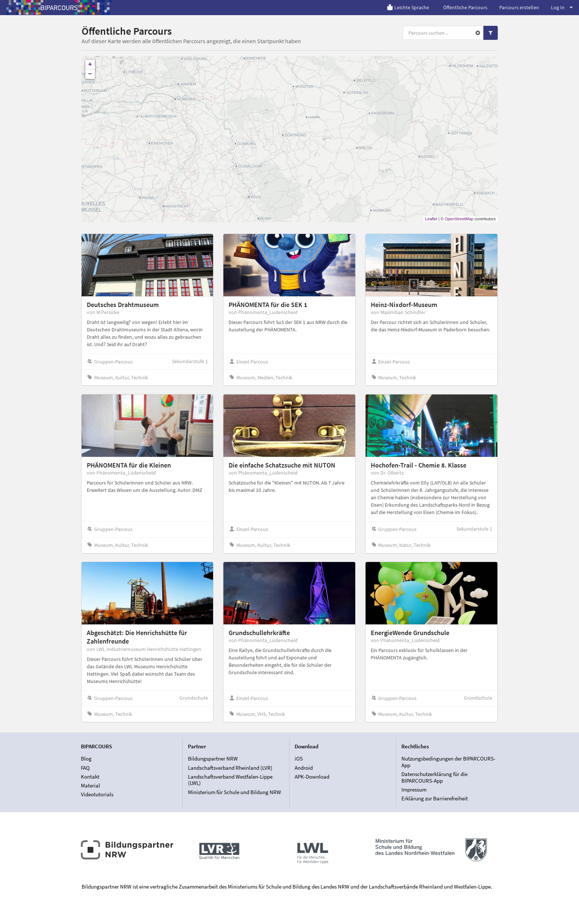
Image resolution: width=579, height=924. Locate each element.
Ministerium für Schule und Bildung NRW (234, 792)
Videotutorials (97, 794)
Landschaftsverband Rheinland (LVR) (230, 768)
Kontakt (90, 777)
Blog (86, 759)
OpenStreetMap (459, 219)
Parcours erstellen (519, 7)
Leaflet (431, 219)
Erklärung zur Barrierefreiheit (435, 798)
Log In (562, 7)
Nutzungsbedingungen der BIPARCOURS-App (448, 762)
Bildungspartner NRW (213, 759)
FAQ (85, 768)
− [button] (90, 74)
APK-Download (312, 777)
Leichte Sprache (408, 7)
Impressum (414, 789)
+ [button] (90, 65)
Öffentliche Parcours (465, 7)
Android (304, 768)
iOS (299, 759)
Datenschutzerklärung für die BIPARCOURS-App (434, 777)
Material (90, 785)
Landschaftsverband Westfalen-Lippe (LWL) (230, 780)
